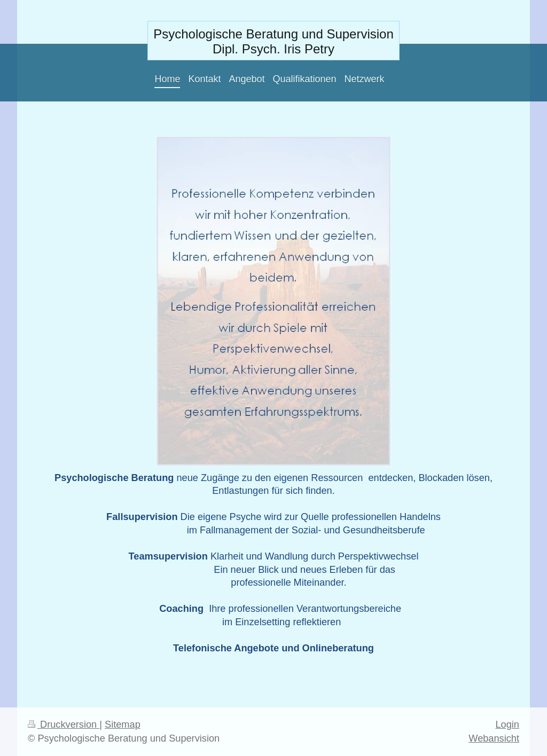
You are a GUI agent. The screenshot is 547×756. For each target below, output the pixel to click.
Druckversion (64, 724)
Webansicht (494, 738)
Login (507, 724)
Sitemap (123, 724)
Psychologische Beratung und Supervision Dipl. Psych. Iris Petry (273, 41)
